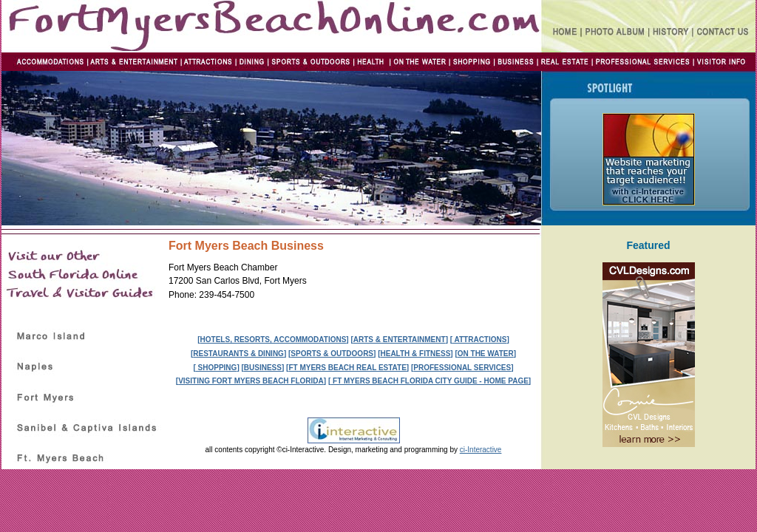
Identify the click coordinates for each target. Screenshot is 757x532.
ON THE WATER (486, 354)
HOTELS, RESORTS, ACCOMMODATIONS (274, 340)
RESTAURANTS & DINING (238, 354)
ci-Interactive (481, 450)
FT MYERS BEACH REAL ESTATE (347, 368)
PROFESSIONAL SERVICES (462, 368)
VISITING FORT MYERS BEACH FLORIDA (251, 381)
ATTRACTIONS (479, 340)
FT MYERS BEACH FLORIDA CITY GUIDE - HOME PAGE (430, 381)
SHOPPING (217, 368)
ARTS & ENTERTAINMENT (400, 340)
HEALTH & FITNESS (415, 354)
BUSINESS (263, 368)
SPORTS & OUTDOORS (332, 354)
